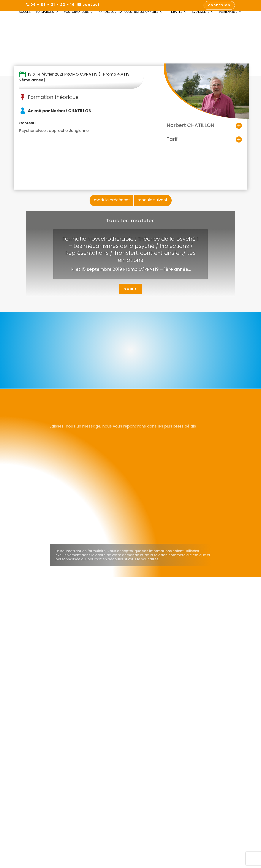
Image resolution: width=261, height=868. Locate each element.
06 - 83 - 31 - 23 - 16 (53, 5)
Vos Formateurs (76, 12)
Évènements (201, 12)
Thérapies (175, 12)
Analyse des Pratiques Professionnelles (129, 12)
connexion (219, 6)
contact (91, 5)
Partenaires (228, 12)
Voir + (130, 289)
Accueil (25, 12)
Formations (45, 12)
